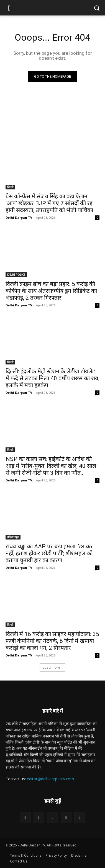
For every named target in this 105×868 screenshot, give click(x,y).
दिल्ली (10, 187)
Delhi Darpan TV (19, 217)
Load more (53, 667)
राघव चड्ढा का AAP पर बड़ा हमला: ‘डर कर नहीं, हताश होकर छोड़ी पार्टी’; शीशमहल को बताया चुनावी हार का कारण (49, 553)
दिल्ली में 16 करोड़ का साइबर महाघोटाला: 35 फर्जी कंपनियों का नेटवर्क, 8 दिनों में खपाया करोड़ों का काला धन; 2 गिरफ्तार (52, 641)
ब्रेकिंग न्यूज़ (13, 537)
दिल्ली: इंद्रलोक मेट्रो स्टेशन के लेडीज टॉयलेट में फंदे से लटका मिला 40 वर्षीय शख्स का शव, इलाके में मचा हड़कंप (53, 378)
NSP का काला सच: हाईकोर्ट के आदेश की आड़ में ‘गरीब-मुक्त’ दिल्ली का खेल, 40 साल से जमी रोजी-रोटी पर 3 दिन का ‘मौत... (51, 466)
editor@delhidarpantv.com (50, 779)
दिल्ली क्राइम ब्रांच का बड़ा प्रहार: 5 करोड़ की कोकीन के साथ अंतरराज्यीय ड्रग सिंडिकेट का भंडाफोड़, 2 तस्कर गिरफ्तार (51, 291)
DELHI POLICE (16, 275)
